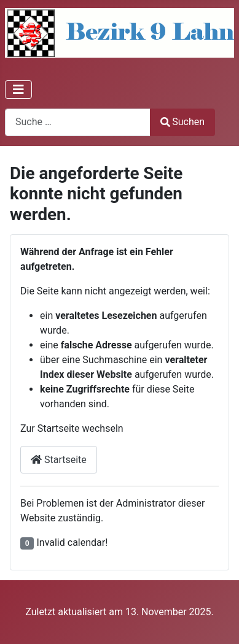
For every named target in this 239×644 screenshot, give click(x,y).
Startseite (59, 460)
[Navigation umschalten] (18, 90)
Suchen (182, 122)
